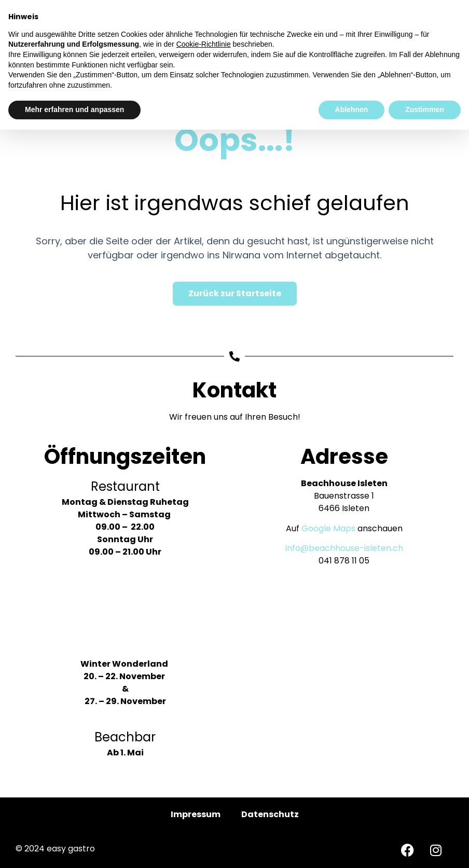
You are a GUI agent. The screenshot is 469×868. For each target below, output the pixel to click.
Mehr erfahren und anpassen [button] (74, 109)
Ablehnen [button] (352, 109)
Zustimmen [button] (425, 109)
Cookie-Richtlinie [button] (204, 44)
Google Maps (328, 528)
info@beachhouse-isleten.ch (344, 548)
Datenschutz (270, 814)
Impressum (196, 814)
